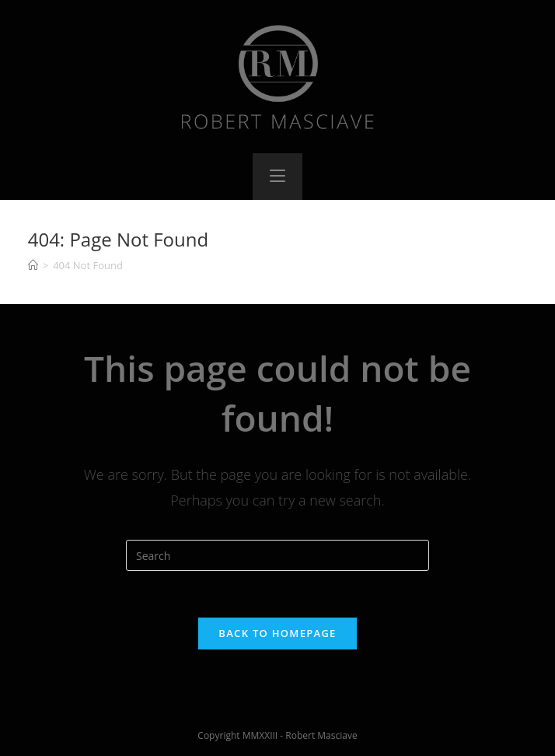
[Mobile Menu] (277, 177)
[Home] (33, 265)
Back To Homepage (277, 633)
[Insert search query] (277, 555)
